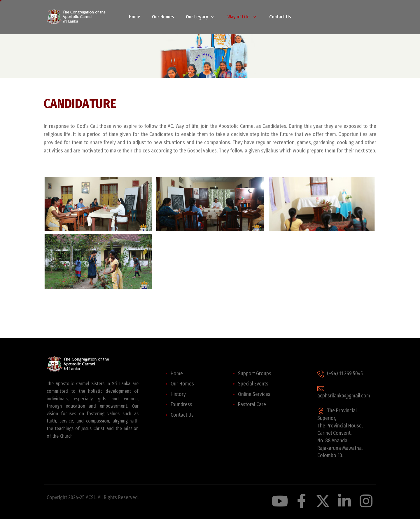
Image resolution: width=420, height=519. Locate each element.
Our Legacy (201, 17)
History (178, 394)
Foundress (181, 405)
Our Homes (163, 17)
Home (135, 17)
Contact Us (280, 17)
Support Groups (255, 374)
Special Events (253, 384)
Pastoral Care (252, 405)
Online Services (254, 394)
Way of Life (243, 17)
